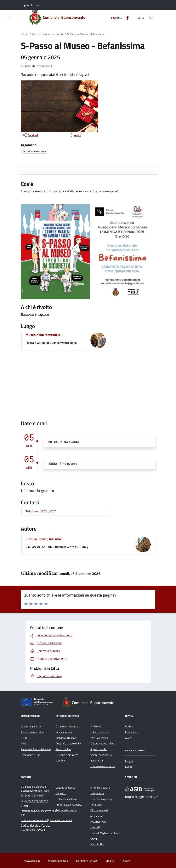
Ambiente (96, 726)
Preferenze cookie (58, 861)
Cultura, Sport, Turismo (43, 539)
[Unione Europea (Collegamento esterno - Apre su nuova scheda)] (38, 703)
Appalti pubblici (99, 749)
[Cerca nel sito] (151, 17)
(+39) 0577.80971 (36, 795)
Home (24, 34)
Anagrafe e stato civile (68, 743)
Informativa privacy (101, 799)
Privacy (126, 861)
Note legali (96, 805)
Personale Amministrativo (36, 749)
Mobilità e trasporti (66, 738)
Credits (110, 861)
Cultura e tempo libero (103, 743)
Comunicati (132, 732)
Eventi (59, 34)
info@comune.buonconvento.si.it (40, 811)
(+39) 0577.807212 (37, 801)
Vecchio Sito (97, 844)
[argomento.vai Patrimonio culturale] (35, 151)
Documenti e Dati (31, 755)
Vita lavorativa (64, 732)
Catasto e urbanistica (68, 726)
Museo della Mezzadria (43, 335)
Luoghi (129, 761)
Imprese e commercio (103, 766)
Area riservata (98, 822)
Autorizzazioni (63, 749)
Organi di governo (31, 726)
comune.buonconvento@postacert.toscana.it (46, 820)
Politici (25, 743)
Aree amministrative (33, 732)
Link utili (95, 827)
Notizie (129, 726)
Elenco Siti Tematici (87, 861)
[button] (30, 5)
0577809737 (48, 511)
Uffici (24, 738)
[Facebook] (126, 17)
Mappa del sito (32, 861)
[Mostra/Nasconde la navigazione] (8, 17)
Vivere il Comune (42, 34)
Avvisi (129, 738)
